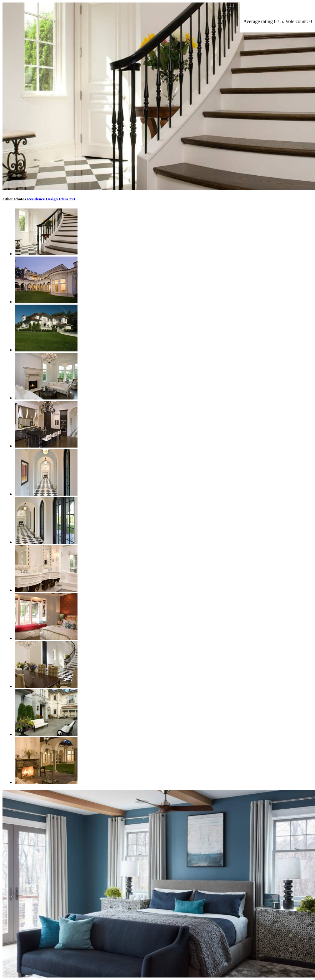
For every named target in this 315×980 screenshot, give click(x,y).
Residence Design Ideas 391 (51, 199)
